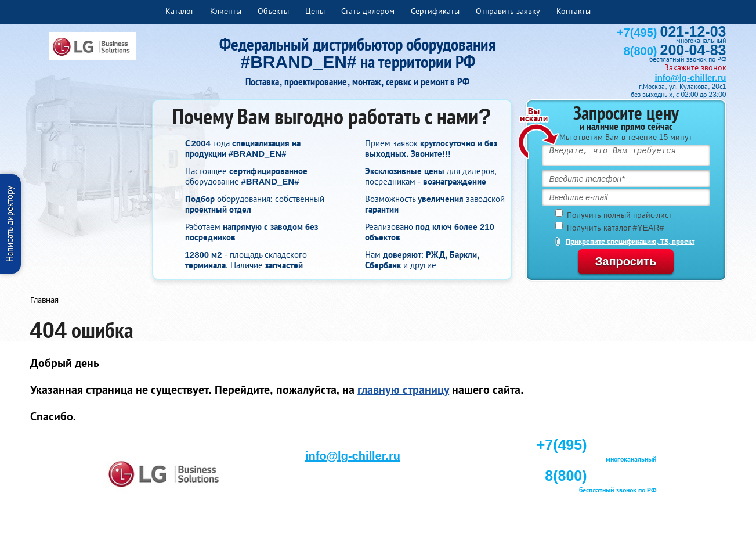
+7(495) (671, 33)
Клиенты (226, 11)
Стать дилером (368, 11)
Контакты (574, 11)
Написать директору (10, 224)
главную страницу (403, 390)
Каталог (180, 11)
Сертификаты (435, 11)
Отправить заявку (508, 11)
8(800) (675, 51)
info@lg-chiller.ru (691, 78)
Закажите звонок (695, 67)
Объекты (273, 11)
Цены (315, 11)
